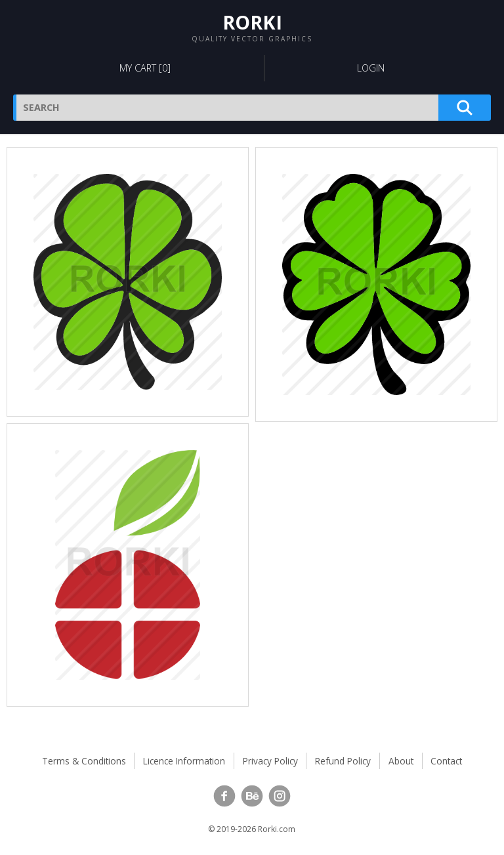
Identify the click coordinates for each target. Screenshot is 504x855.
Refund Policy (343, 761)
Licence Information (184, 761)
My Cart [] (145, 68)
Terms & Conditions (84, 761)
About (401, 761)
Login (371, 68)
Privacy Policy (270, 761)
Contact (446, 761)
